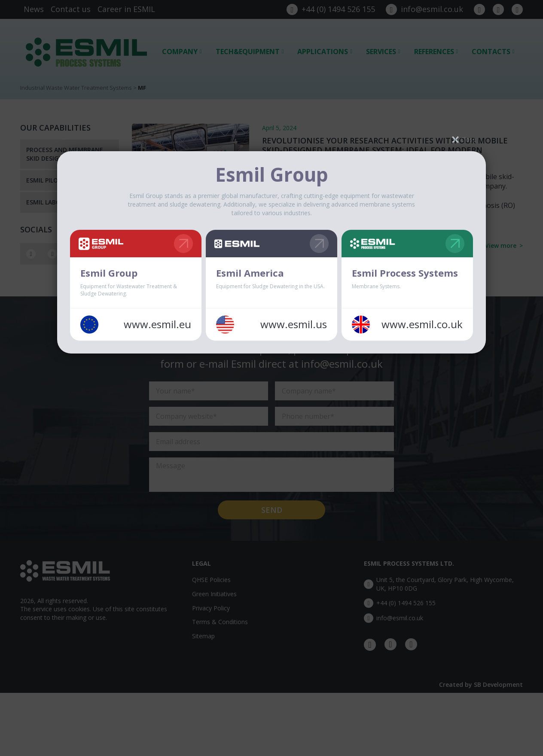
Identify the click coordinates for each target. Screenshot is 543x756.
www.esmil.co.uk (422, 324)
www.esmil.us (294, 324)
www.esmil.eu (157, 324)
